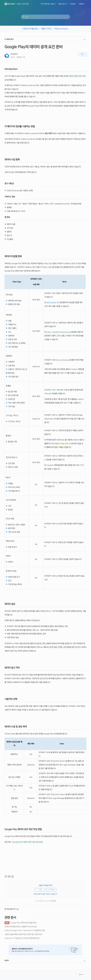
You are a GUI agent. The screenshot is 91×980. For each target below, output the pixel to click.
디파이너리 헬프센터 (30, 29)
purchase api (64, 360)
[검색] (45, 17)
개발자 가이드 (46, 29)
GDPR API (38, 710)
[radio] (40, 890)
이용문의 (81, 4)
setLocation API (53, 302)
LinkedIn (12, 876)
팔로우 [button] (82, 54)
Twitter (9, 876)
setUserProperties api (62, 332)
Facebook (6, 876)
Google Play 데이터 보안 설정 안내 (20, 923)
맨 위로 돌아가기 (12, 909)
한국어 (81, 975)
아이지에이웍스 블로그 (48, 4)
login (49, 332)
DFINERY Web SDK (61, 444)
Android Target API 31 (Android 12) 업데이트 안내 (25, 930)
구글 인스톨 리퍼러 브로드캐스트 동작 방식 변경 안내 (23, 934)
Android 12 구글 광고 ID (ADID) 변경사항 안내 (22, 938)
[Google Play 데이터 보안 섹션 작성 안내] (27, 842)
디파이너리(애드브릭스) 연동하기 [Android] (21, 927)
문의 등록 (53, 901)
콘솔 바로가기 (63, 4)
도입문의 (73, 4)
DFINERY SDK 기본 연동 (54, 390)
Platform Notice (61, 29)
